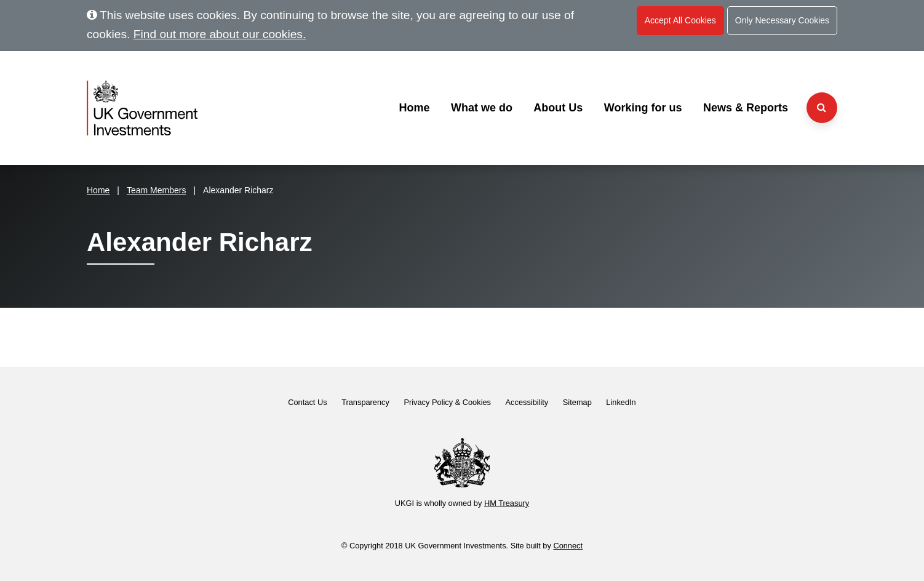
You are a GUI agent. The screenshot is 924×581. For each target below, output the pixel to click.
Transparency (365, 402)
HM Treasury (507, 503)
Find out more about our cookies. (220, 34)
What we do (482, 108)
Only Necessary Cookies (782, 20)
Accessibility (527, 402)
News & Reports (746, 108)
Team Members (156, 190)
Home (414, 108)
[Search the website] (822, 108)
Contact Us (307, 402)
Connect (568, 546)
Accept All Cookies (680, 20)
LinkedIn (621, 402)
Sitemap (577, 402)
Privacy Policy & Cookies (447, 402)
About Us (558, 108)
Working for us (643, 108)
